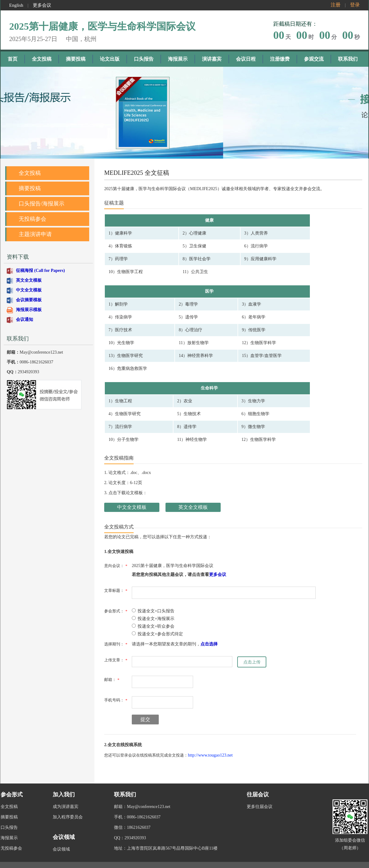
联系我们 (348, 59)
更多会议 (42, 5)
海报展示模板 (29, 310)
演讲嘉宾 (212, 59)
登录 (355, 5)
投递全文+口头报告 (153, 611)
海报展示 (178, 59)
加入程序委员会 (68, 811)
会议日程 (246, 59)
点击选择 (209, 644)
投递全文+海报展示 (153, 619)
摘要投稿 (76, 59)
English (16, 5)
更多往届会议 (260, 800)
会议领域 (61, 843)
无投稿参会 (32, 219)
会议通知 (25, 319)
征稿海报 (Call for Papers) (40, 271)
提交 (145, 719)
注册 (336, 5)
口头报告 (144, 59)
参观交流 (314, 59)
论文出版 (110, 59)
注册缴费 (280, 59)
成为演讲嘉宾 (66, 800)
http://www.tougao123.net (210, 755)
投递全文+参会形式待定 (157, 634)
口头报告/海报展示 (42, 204)
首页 (13, 59)
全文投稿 (42, 59)
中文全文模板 (29, 290)
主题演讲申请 (35, 234)
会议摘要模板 (29, 300)
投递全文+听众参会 (153, 626)
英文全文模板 (29, 280)
